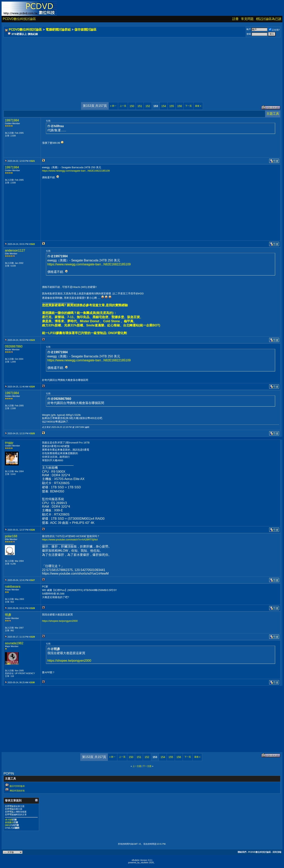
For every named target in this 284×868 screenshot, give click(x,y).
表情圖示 (9, 822)
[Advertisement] (123, 66)
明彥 (8, 615)
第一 (113, 106)
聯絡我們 (242, 852)
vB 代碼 (9, 820)
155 (171, 106)
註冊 (235, 19)
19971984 (12, 120)
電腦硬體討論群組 (58, 30)
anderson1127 (15, 250)
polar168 (11, 536)
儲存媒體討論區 (85, 30)
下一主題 (147, 766)
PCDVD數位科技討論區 (19, 19)
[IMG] (7, 825)
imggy (9, 443)
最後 (198, 106)
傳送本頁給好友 (17, 791)
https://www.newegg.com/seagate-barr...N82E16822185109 (76, 171)
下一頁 (188, 106)
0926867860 (14, 346)
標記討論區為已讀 (269, 19)
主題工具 (273, 114)
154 (164, 106)
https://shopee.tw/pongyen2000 (60, 621)
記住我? (274, 30)
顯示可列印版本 (17, 786)
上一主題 (137, 766)
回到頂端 (277, 852)
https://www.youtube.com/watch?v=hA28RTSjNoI (70, 540)
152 (148, 106)
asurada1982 (14, 643)
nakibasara (13, 587)
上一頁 (123, 106)
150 (132, 106)
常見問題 (247, 19)
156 (180, 106)
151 (140, 106)
